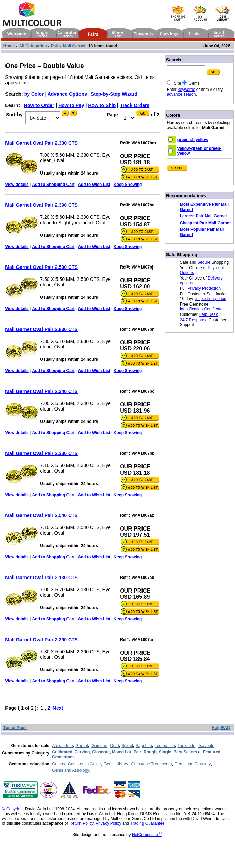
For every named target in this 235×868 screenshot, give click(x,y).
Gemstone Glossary (193, 764)
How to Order (39, 105)
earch (174, 60)
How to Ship (102, 105)
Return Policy (81, 823)
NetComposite (147, 835)
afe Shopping (182, 255)
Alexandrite (62, 746)
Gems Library (116, 764)
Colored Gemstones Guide (76, 764)
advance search (181, 94)
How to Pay (71, 105)
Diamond (99, 746)
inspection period (211, 299)
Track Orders (135, 105)
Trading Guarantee (147, 823)
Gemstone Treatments (151, 764)
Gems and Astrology (71, 770)
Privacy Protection (204, 288)
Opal (114, 746)
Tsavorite (206, 746)
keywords (187, 90)
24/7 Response (194, 320)
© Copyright (13, 809)
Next (58, 708)
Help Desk (208, 314)
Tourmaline (165, 746)
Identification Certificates (202, 309)
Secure (204, 262)
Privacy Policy (108, 823)
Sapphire (144, 746)
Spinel (127, 746)
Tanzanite (187, 746)
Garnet (82, 746)
